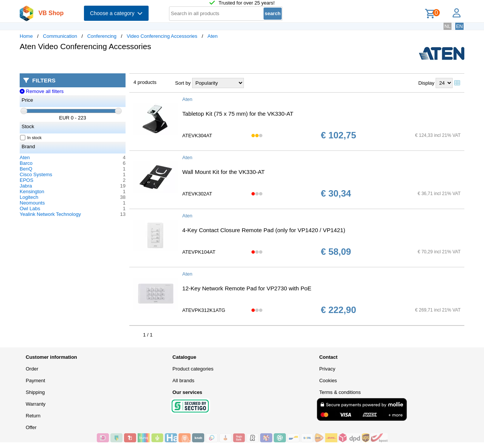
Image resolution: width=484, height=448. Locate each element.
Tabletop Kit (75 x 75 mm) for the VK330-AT (238, 114)
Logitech (29, 197)
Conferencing (102, 36)
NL (448, 26)
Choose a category (116, 13)
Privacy (327, 369)
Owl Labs (30, 208)
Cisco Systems (36, 174)
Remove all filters (42, 91)
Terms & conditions (340, 392)
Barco (26, 163)
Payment (35, 381)
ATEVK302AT (197, 194)
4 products (145, 82)
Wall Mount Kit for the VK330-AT (223, 172)
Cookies (328, 381)
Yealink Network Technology (50, 214)
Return (33, 416)
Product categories (193, 369)
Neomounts (32, 203)
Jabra (26, 186)
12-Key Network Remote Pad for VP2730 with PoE (247, 288)
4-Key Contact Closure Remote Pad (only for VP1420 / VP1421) (264, 230)
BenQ (26, 169)
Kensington (32, 191)
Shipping (35, 392)
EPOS (26, 180)
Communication (60, 36)
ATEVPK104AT (199, 252)
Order (32, 369)
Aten (213, 36)
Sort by (183, 83)
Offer (31, 427)
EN (459, 26)
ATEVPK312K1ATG (204, 310)
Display (426, 83)
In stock (31, 138)
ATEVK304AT (197, 136)
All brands (183, 381)
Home (26, 36)
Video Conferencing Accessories (162, 36)
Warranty (36, 404)
